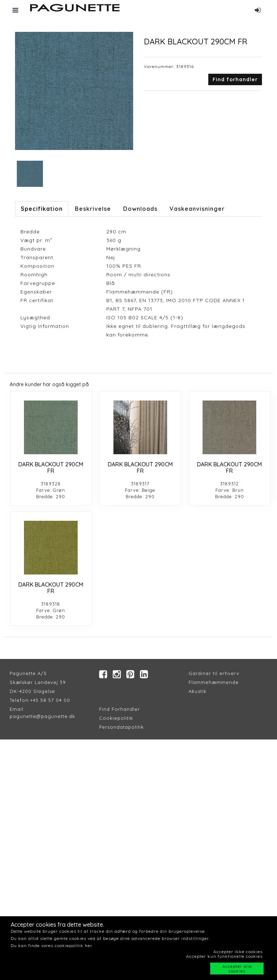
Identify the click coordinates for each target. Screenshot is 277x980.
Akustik (198, 691)
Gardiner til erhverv (214, 673)
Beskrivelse (93, 209)
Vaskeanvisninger (197, 209)
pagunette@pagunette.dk (42, 716)
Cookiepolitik (116, 718)
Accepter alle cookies (237, 969)
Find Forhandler (120, 709)
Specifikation (42, 209)
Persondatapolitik (122, 727)
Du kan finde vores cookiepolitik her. (52, 945)
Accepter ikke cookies (238, 952)
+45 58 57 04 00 (50, 700)
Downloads (140, 209)
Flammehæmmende (214, 682)
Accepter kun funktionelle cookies (224, 956)
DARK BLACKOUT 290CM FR (51, 467)
